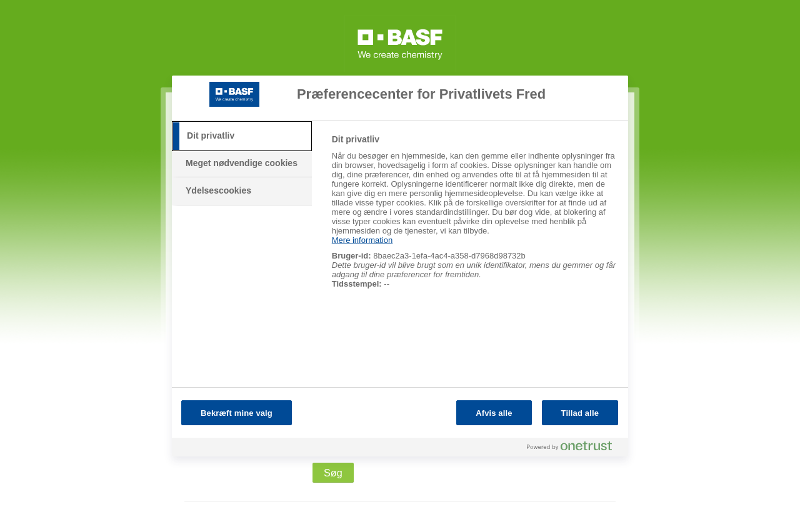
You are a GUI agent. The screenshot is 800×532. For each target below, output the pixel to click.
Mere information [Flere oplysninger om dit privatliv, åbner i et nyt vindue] (362, 240)
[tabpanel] (475, 218)
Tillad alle (580, 413)
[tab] (242, 136)
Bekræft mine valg (237, 413)
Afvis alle (494, 413)
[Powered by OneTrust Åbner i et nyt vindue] (574, 449)
